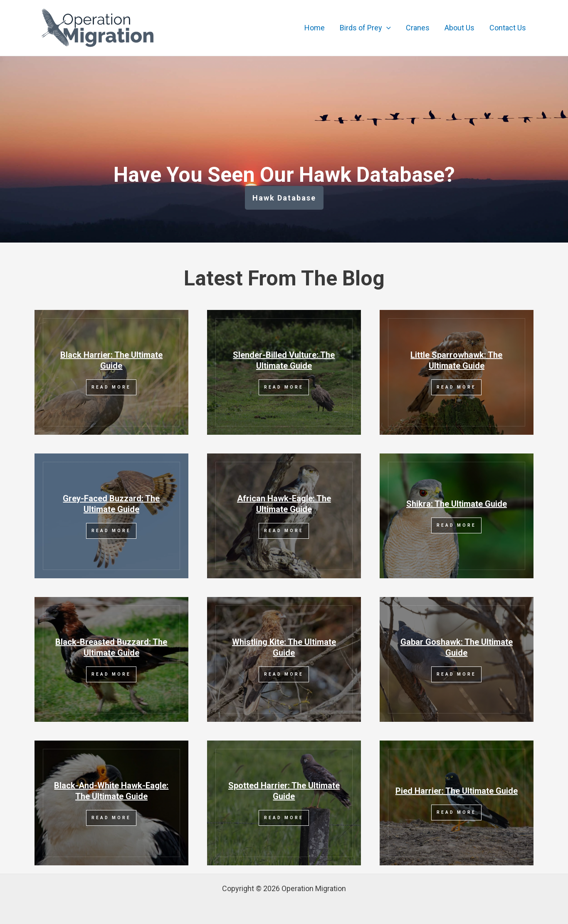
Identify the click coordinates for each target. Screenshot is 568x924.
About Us (459, 28)
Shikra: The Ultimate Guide (457, 504)
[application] (386, 28)
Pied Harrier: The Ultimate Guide (457, 791)
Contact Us (508, 28)
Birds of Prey (365, 28)
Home (315, 28)
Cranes (418, 28)
